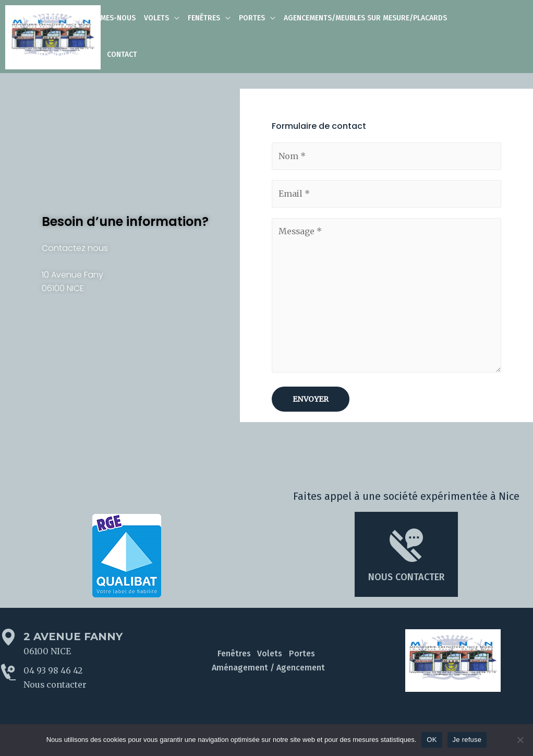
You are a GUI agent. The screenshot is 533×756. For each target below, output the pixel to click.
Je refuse (467, 740)
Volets (270, 655)
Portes (300, 655)
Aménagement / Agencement (268, 669)
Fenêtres (235, 655)
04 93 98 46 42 (53, 672)
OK (432, 740)
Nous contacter (55, 686)
